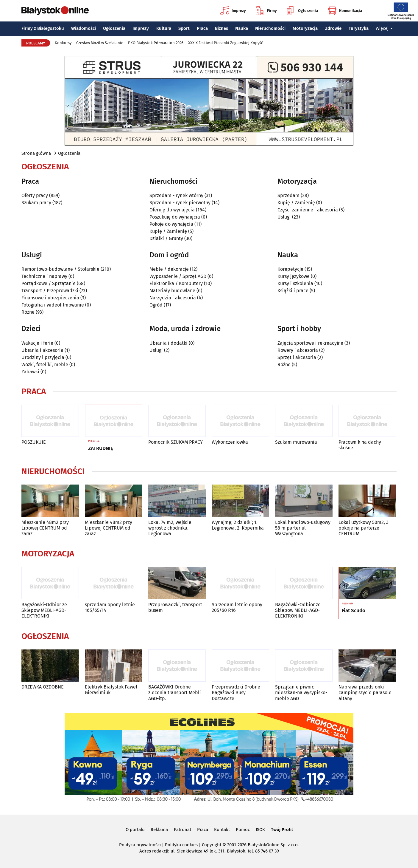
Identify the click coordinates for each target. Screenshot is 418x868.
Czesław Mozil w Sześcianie (100, 43)
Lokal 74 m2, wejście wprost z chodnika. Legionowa (170, 528)
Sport (184, 28)
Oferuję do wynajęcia (172, 210)
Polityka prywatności (140, 845)
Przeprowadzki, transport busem (175, 607)
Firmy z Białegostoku (43, 28)
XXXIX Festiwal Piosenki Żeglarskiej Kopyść (226, 43)
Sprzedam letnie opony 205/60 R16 (237, 607)
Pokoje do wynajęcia (171, 224)
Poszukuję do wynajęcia (175, 217)
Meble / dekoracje (169, 269)
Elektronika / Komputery (176, 283)
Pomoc (243, 830)
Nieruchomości (270, 28)
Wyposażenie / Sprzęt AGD (178, 276)
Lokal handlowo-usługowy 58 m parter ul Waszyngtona (303, 528)
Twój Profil (282, 830)
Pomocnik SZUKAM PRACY (176, 442)
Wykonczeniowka (230, 442)
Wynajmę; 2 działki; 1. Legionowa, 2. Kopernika (238, 525)
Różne (28, 312)
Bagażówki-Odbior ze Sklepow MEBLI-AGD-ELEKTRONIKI (44, 610)
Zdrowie (333, 28)
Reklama (159, 830)
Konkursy (63, 43)
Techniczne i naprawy (44, 276)
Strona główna (36, 153)
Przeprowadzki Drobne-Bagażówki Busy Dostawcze (237, 693)
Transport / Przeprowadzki (50, 291)
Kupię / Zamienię (168, 231)
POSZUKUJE (34, 442)
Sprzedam (288, 195)
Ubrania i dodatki (169, 343)
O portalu (135, 830)
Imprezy (233, 11)
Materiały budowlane (172, 291)
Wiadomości (84, 28)
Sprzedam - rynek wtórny (176, 195)
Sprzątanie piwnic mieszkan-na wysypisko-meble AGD (301, 693)
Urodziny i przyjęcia (43, 357)
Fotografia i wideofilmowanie (53, 305)
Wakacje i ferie (37, 343)
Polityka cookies (181, 845)
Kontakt (222, 830)
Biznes (222, 28)
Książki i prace (293, 291)
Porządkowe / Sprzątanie (49, 283)
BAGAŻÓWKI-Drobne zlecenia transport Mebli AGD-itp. (175, 693)
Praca (202, 28)
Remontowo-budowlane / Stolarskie (60, 269)
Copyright (212, 845)
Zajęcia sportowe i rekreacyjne (310, 343)
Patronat (183, 830)
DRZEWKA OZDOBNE (43, 687)
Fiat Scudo (354, 611)
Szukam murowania (296, 442)
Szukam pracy (36, 203)
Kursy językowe (294, 276)
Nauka (242, 28)
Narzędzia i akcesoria (173, 298)
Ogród (156, 305)
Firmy (266, 11)
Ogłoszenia (302, 11)
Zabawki (30, 372)
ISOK (260, 830)
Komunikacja (345, 11)
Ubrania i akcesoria (42, 350)
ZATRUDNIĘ (101, 448)
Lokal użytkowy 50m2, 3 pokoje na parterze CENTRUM (364, 528)
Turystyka (359, 28)
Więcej (384, 28)
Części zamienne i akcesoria (308, 210)
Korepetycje (290, 269)
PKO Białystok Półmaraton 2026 (156, 43)
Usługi (284, 217)
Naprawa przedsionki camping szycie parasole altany (365, 693)
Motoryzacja (305, 28)
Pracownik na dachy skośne (360, 445)
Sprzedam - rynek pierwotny (180, 203)
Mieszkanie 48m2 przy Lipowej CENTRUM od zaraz (45, 528)
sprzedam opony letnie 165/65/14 (110, 607)
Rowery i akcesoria (298, 350)
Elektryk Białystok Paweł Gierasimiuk (111, 690)
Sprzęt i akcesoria (297, 357)
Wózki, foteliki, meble (45, 365)
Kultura (164, 28)
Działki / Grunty (166, 238)
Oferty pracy (35, 195)
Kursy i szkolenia (295, 283)
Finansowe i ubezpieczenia (50, 298)
